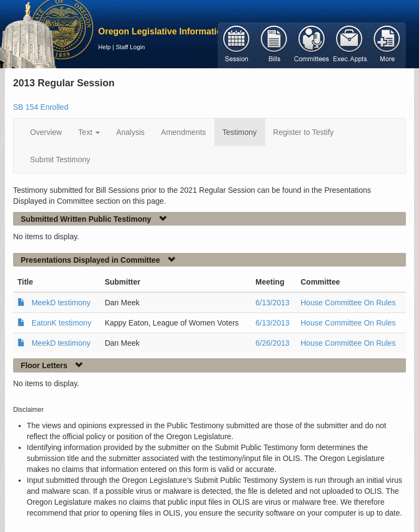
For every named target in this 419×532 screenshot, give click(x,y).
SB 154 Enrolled (41, 107)
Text (89, 132)
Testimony (240, 132)
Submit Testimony (60, 159)
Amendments (183, 132)
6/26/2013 (272, 343)
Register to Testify (304, 132)
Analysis (130, 132)
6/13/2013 (272, 303)
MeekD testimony (61, 303)
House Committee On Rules (348, 303)
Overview (46, 132)
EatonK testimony (62, 323)
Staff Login (130, 47)
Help (104, 47)
